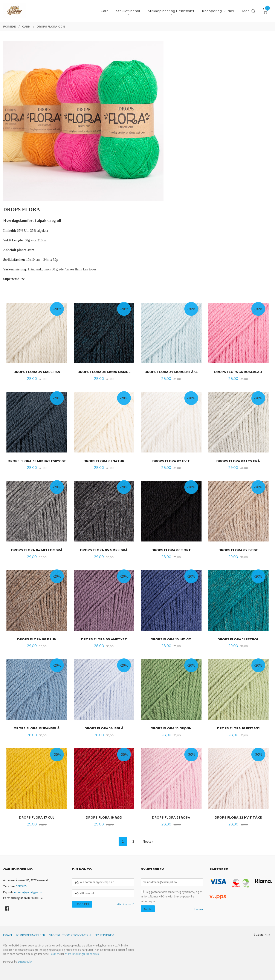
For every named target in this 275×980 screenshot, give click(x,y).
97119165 (21, 886)
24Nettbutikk (25, 962)
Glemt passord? (126, 904)
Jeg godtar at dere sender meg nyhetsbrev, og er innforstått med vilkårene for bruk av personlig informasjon (171, 897)
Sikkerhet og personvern (70, 935)
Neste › (148, 841)
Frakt (8, 935)
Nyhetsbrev (104, 935)
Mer (245, 11)
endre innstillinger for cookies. (82, 954)
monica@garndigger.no (28, 892)
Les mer (199, 909)
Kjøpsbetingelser (31, 935)
